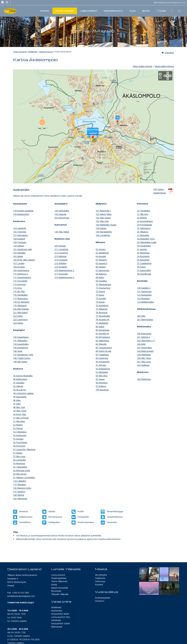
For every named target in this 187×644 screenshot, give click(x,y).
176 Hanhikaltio (20, 295)
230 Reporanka (144, 334)
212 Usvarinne (61, 253)
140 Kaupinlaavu (21, 337)
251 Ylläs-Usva (144, 362)
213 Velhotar (60, 256)
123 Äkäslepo (143, 298)
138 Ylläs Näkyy (62, 232)
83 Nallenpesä (102, 341)
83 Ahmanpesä (103, 337)
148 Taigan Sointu (22, 358)
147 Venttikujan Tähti (23, 355)
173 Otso (18, 288)
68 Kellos (100, 277)
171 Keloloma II (21, 274)
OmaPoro (100, 601)
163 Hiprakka (19, 253)
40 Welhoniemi (20, 379)
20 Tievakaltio (144, 211)
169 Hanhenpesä (21, 270)
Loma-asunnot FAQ (60, 617)
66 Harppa (101, 267)
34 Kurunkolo (143, 256)
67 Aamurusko (103, 270)
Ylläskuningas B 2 (46, 52)
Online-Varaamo (20, 52)
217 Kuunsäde (61, 274)
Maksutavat (57, 627)
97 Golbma (101, 386)
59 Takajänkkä (20, 467)
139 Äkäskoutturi (21, 214)
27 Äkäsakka (143, 235)
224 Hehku (18, 323)
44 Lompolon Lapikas (23, 393)
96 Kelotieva (102, 383)
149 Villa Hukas (20, 362)
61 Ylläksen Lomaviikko (24, 477)
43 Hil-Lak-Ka (19, 390)
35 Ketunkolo (143, 260)
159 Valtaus (19, 246)
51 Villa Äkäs (19, 421)
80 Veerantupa (103, 330)
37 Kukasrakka (144, 270)
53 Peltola (18, 428)
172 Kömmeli (19, 284)
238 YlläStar (19, 495)
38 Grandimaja (144, 274)
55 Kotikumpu (20, 435)
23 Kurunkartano (145, 221)
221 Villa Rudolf (20, 312)
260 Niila (141, 316)
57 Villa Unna (19, 456)
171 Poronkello (20, 281)
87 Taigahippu (102, 355)
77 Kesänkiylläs (103, 316)
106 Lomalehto (103, 235)
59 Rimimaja (19, 463)
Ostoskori (168, 53)
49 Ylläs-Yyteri (20, 411)
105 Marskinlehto (104, 232)
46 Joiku (17, 400)
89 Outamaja (102, 358)
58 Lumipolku (20, 460)
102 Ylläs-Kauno (103, 218)
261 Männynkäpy (145, 320)
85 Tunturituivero (104, 348)
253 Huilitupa (143, 365)
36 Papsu (141, 267)
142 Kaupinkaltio (21, 344)
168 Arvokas (19, 267)
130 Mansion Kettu (22, 488)
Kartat (54, 585)
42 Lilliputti (18, 386)
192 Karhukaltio (62, 211)
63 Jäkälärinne (102, 253)
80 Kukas (100, 327)
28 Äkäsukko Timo (146, 239)
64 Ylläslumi (101, 260)
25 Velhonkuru (144, 228)
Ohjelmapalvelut (59, 578)
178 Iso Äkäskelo (21, 302)
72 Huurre (100, 291)
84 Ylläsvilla (101, 344)
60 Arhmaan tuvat (22, 470)
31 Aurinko (142, 249)
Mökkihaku (33, 52)
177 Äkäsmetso (21, 298)
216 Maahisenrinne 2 (64, 270)
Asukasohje (57, 611)
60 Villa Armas (20, 474)
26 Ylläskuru (143, 232)
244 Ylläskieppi (144, 355)
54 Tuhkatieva (20, 432)
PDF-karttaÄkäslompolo (160, 191)
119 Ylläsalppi (20, 484)
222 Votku (18, 316)
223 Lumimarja (20, 320)
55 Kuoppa (18, 439)
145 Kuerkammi (21, 348)
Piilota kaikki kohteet (143, 66)
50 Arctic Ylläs (20, 414)
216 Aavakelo (61, 267)
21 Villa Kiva (143, 214)
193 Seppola (60, 214)
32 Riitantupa (143, 253)
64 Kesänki (101, 256)
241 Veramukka (144, 348)
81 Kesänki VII (102, 334)
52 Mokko (18, 425)
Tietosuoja (100, 581)
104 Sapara (101, 228)
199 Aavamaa (102, 390)
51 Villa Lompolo (21, 418)
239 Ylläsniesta (20, 499)
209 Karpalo (60, 246)
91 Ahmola (101, 365)
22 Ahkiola (142, 218)
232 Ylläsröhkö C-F (146, 341)
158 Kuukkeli (19, 239)
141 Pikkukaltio (20, 341)
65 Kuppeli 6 (101, 263)
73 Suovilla (101, 298)
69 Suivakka (101, 281)
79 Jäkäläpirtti (102, 323)
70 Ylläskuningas (103, 284)
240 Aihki (141, 344)
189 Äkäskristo (144, 379)
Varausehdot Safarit (60, 623)
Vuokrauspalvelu (103, 598)
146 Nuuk (18, 351)
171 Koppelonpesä (22, 277)
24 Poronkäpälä (144, 225)
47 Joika (17, 404)
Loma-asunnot (58, 575)
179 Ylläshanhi (20, 305)
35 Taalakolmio (144, 263)
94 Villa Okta (102, 376)
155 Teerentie (20, 232)
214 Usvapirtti (61, 260)
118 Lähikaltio (20, 481)
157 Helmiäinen (20, 235)
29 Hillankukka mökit (147, 242)
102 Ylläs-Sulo (102, 221)
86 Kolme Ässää (103, 351)
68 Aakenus (101, 274)
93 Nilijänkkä (102, 372)
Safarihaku (56, 620)
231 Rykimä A (143, 337)
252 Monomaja (62, 218)
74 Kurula (100, 302)
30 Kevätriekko (144, 246)
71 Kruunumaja (103, 288)
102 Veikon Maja (104, 214)
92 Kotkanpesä (103, 369)
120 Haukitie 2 (144, 288)
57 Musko (18, 453)
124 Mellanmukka (145, 302)
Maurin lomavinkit (60, 588)
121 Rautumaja (144, 291)
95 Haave (100, 379)
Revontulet (56, 591)
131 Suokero (19, 492)
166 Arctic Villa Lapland (24, 260)
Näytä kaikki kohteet (164, 66)
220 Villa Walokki (21, 309)
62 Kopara (101, 249)
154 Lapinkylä (20, 228)
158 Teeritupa (20, 242)
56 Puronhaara (20, 442)
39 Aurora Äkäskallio (23, 376)
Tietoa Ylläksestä (59, 581)
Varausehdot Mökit (60, 614)
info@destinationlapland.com (21, 596)
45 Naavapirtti (20, 397)
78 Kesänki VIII (103, 320)
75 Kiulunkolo (102, 305)
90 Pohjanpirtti (103, 362)
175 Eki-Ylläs (19, 291)
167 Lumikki (19, 263)
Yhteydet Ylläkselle (60, 594)
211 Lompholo (61, 249)
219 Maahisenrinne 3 (64, 277)
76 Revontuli (102, 312)
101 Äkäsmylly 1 (103, 211)
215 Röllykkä (60, 263)
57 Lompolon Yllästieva (24, 449)
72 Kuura (100, 295)
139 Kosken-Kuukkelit (23, 211)
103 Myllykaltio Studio (106, 225)
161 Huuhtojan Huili (22, 249)
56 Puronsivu (19, 446)
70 (116, 118)
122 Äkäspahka (144, 295)
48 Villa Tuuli (19, 407)
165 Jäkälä (18, 256)
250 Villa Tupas (144, 358)
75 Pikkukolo (102, 309)
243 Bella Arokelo (145, 351)
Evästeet (99, 585)
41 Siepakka (19, 383)
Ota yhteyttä (101, 575)
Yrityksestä (100, 578)
